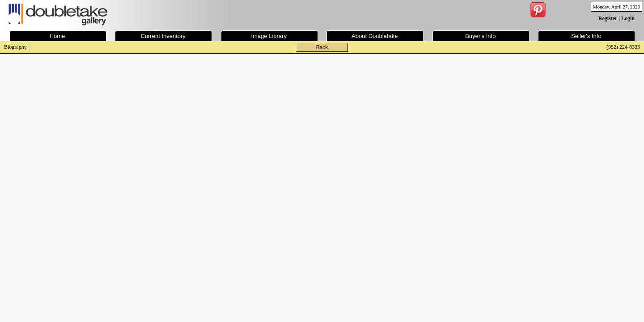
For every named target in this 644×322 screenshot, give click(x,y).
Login (628, 18)
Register (608, 18)
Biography (15, 47)
